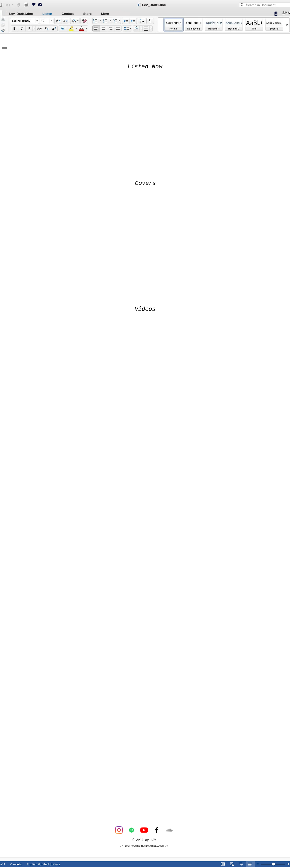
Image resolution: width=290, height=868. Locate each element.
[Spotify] (132, 830)
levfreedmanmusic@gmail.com (144, 846)
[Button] (231, 865)
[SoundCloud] (169, 830)
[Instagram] (119, 830)
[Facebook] (157, 830)
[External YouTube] (145, 377)
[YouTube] (144, 830)
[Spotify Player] (110, 127)
